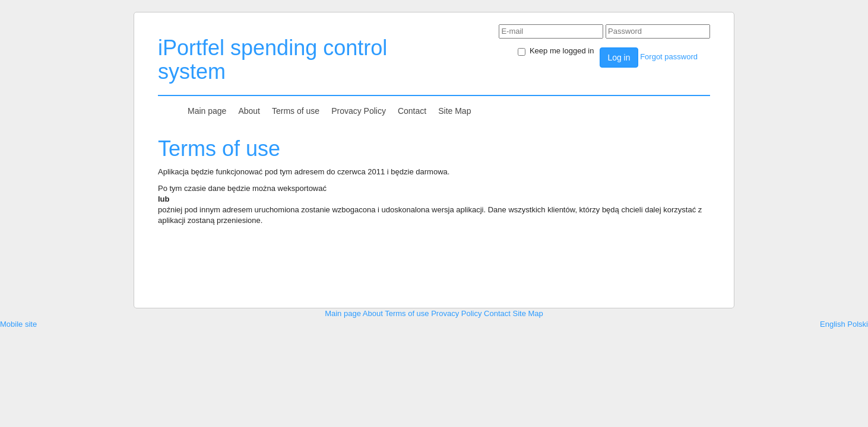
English (833, 324)
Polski (858, 324)
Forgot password (669, 57)
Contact (412, 111)
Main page (207, 111)
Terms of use (296, 111)
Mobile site (18, 324)
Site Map (454, 111)
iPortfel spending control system (273, 60)
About (249, 111)
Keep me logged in (556, 51)
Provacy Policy (359, 111)
